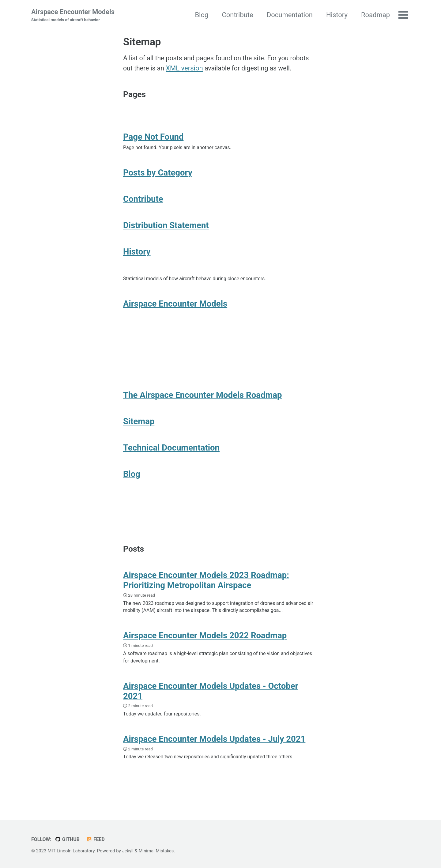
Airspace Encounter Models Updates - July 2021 (214, 758)
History (336, 15)
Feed (97, 839)
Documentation (289, 15)
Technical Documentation (171, 459)
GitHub (68, 839)
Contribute (237, 15)
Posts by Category (158, 177)
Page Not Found (153, 140)
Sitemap (139, 432)
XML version (186, 69)
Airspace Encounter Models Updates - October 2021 (211, 709)
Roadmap (375, 15)
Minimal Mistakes (157, 851)
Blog (201, 15)
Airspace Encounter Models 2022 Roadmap (205, 652)
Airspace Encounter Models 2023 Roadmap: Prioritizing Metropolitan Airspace (206, 596)
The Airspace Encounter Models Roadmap (202, 405)
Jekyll (128, 851)
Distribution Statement (166, 231)
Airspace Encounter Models (73, 16)
